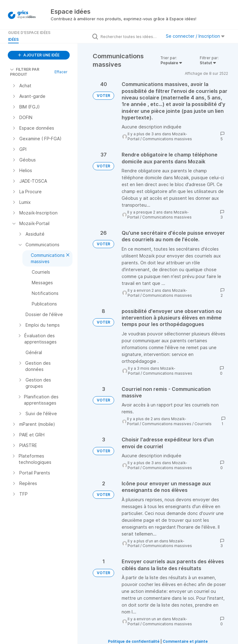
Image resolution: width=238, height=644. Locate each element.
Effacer (61, 72)
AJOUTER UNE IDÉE (39, 55)
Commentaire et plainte (185, 641)
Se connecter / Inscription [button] (195, 36)
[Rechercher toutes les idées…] (129, 36)
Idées (13, 39)
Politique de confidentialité (134, 641)
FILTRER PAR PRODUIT (25, 72)
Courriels (203, 424)
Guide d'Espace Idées (29, 33)
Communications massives (167, 139)
